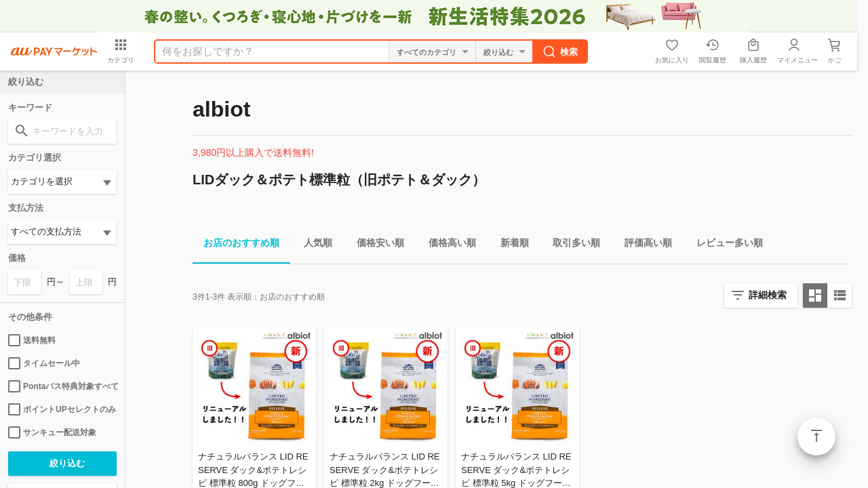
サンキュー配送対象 (52, 432)
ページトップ (816, 436)
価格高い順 (447, 245)
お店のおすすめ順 (236, 245)
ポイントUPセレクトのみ (62, 409)
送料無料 (32, 340)
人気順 (313, 245)
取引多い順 (571, 245)
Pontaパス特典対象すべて (62, 386)
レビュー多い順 (724, 245)
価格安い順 (375, 245)
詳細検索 (768, 295)
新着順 (509, 245)
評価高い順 (643, 245)
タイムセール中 (44, 363)
